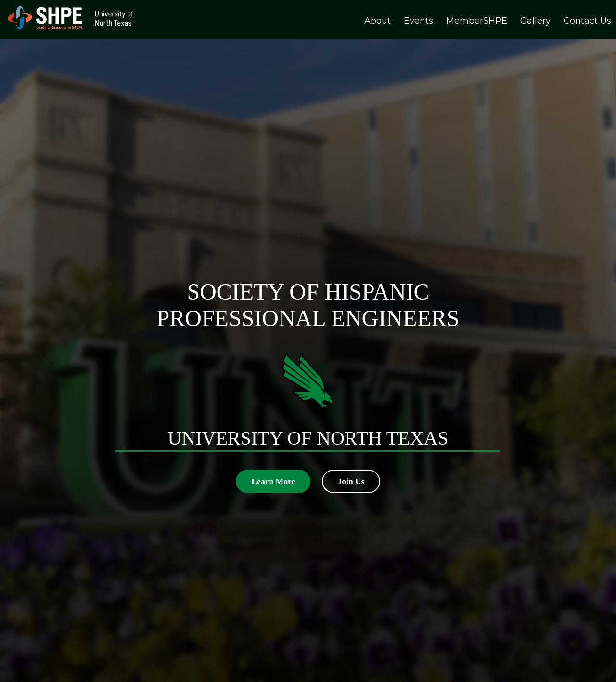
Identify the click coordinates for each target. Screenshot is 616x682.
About (378, 21)
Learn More (273, 481)
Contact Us (587, 21)
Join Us (351, 481)
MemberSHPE (477, 21)
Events (418, 21)
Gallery (535, 21)
